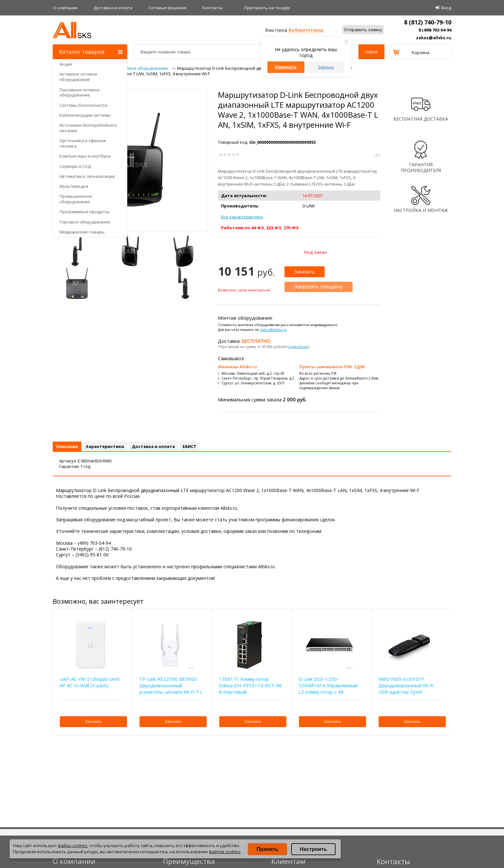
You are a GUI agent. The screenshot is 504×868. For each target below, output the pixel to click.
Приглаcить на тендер (267, 8)
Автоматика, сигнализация (87, 176)
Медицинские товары (82, 232)
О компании (65, 8)
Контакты (213, 8)
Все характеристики (242, 217)
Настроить (313, 849)
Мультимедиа (74, 186)
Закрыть (326, 67)
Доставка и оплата (113, 8)
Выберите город (306, 30)
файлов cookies (225, 852)
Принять (267, 849)
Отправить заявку (363, 30)
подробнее (298, 347)
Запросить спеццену (319, 287)
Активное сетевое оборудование (78, 77)
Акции (66, 64)
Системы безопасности (83, 105)
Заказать (305, 271)
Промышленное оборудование (76, 199)
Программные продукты (85, 212)
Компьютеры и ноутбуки (85, 156)
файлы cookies (73, 845)
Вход (446, 8)
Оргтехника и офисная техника (83, 143)
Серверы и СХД (75, 166)
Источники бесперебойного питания (88, 128)
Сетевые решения (167, 8)
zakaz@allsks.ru (434, 38)
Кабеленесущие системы (85, 115)
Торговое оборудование (85, 222)
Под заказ (315, 252)
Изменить (286, 67)
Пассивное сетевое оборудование (80, 92)
